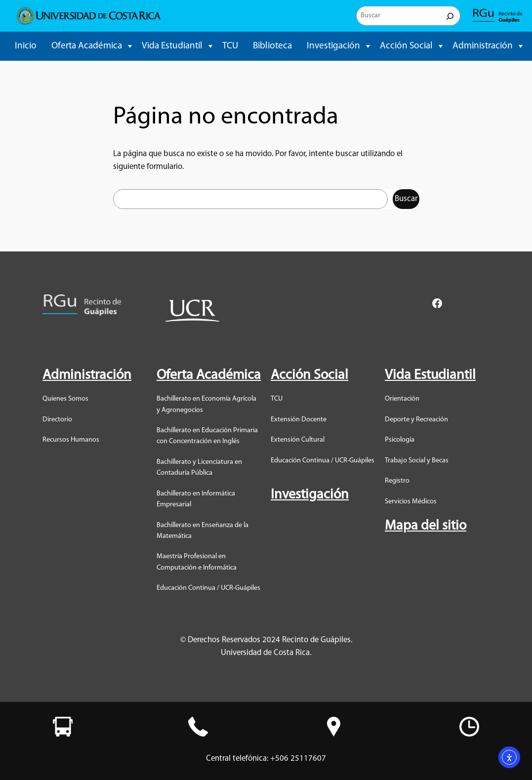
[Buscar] (450, 16)
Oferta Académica (87, 46)
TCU (230, 46)
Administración (483, 46)
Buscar (406, 199)
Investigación (333, 46)
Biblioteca (272, 46)
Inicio (26, 46)
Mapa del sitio (426, 526)
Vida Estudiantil (172, 46)
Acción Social (406, 46)
